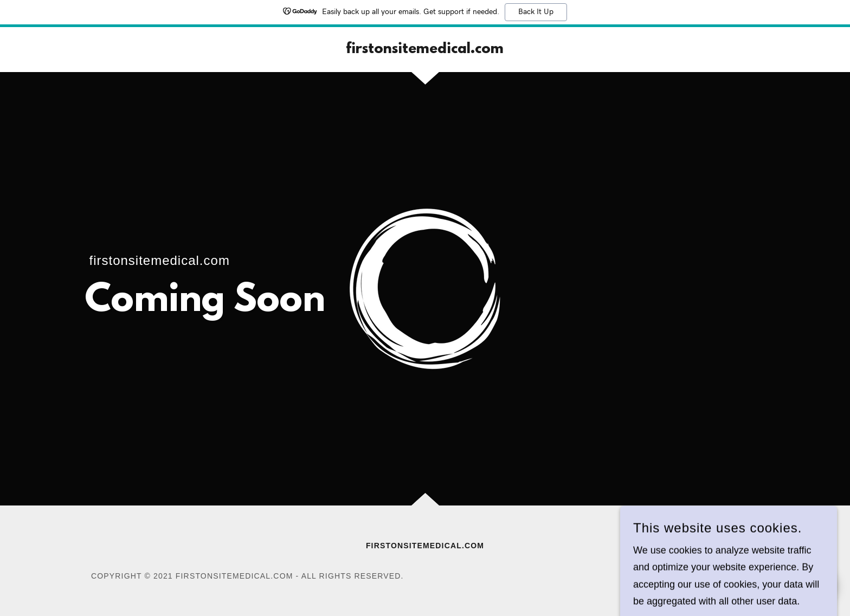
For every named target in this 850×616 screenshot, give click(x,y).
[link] (425, 50)
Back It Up (536, 12)
